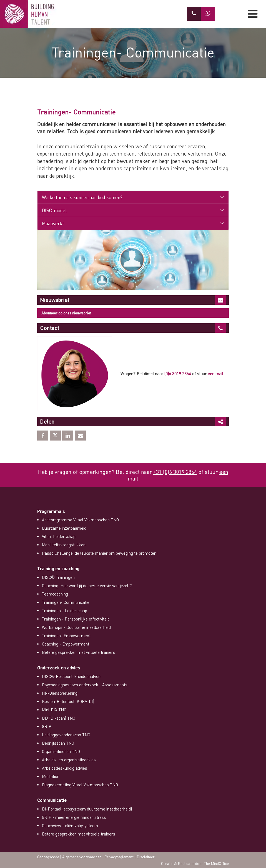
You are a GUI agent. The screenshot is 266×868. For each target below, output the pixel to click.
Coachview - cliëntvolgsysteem (70, 826)
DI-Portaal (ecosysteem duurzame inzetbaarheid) (87, 809)
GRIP (47, 726)
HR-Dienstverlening (60, 693)
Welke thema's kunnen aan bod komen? (82, 197)
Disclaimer (146, 857)
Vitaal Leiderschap (59, 536)
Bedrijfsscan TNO (58, 743)
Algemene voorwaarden (82, 857)
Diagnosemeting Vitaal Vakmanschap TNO (80, 785)
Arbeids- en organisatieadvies (69, 760)
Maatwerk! (53, 223)
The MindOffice (216, 863)
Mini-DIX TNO (54, 710)
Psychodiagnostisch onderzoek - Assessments (85, 685)
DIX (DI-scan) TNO (59, 718)
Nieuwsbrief (55, 300)
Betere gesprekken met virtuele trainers (79, 652)
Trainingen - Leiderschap (65, 611)
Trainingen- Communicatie (66, 602)
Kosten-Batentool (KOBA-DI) (68, 701)
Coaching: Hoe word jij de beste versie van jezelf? (87, 586)
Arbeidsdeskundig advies (65, 768)
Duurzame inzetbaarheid (64, 528)
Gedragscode (48, 857)
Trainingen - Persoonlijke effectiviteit (75, 619)
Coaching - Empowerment (66, 644)
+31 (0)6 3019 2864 (175, 472)
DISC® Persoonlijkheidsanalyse (71, 676)
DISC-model (54, 210)
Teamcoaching (55, 594)
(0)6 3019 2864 (178, 374)
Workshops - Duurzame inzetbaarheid (76, 627)
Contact (50, 328)
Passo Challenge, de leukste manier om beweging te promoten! (100, 553)
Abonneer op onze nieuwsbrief (66, 313)
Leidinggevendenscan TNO (66, 735)
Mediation (51, 776)
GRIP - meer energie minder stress (74, 817)
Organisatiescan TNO (61, 751)
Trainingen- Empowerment (66, 636)
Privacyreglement (119, 857)
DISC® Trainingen (58, 577)
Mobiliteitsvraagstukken (64, 545)
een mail (215, 374)
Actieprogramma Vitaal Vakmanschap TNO (80, 520)
